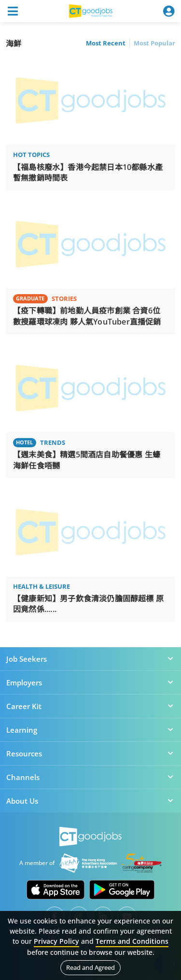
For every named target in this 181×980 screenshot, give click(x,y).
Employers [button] (90, 682)
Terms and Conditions (132, 941)
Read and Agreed (90, 967)
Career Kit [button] (90, 706)
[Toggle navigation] (13, 11)
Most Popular (154, 43)
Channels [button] (90, 777)
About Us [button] (90, 801)
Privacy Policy (56, 941)
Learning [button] (90, 730)
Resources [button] (90, 753)
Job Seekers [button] (90, 659)
